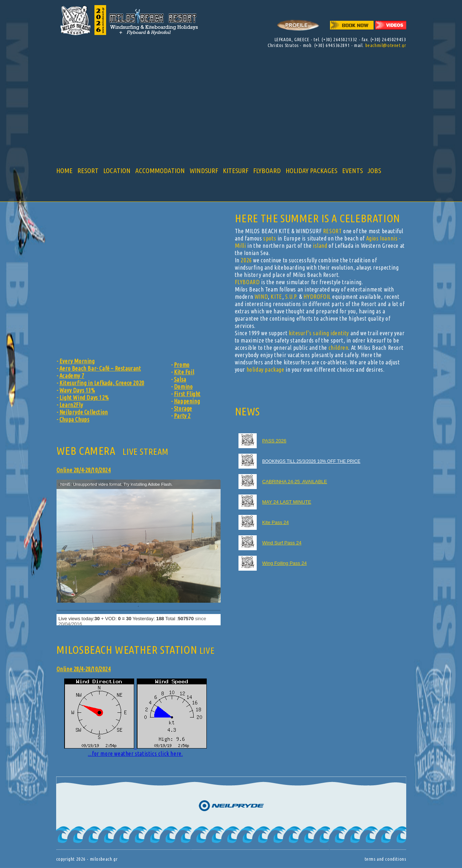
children (339, 348)
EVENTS (352, 171)
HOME (64, 171)
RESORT (88, 171)
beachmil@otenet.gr (386, 45)
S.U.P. (292, 297)
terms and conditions (385, 859)
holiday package (265, 370)
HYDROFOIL (317, 297)
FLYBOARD (267, 171)
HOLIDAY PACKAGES (311, 171)
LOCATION (117, 171)
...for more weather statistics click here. (136, 718)
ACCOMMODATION (160, 171)
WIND (261, 297)
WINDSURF (204, 171)
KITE (276, 297)
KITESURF (236, 171)
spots (270, 238)
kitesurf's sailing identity (319, 333)
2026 (246, 260)
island (320, 246)
